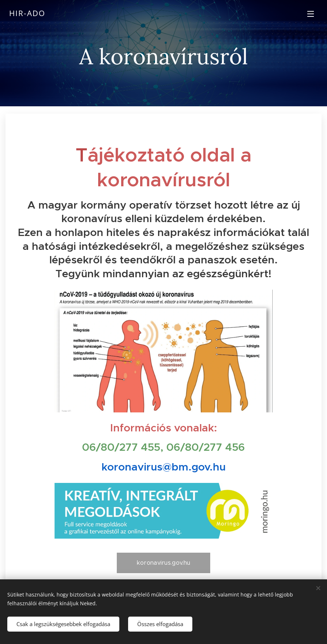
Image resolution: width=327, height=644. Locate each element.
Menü (311, 14)
